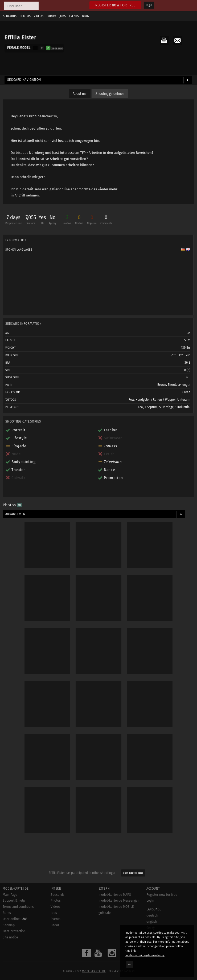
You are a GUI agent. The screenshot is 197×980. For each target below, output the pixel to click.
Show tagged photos (133, 873)
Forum (51, 16)
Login (149, 5)
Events (74, 16)
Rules (7, 913)
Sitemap (9, 925)
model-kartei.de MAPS (115, 895)
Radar (55, 925)
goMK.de (105, 913)
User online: (15, 919)
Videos (39, 16)
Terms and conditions (18, 907)
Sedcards (10, 16)
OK (130, 965)
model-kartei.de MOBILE (116, 907)
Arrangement (16, 514)
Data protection (14, 931)
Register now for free (115, 5)
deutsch (152, 915)
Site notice (10, 937)
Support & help (14, 901)
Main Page (10, 895)
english (152, 922)
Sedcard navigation (24, 80)
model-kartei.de (94, 971)
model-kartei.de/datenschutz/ (145, 955)
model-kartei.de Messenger (119, 901)
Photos (25, 16)
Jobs (63, 16)
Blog (85, 16)
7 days (14, 220)
